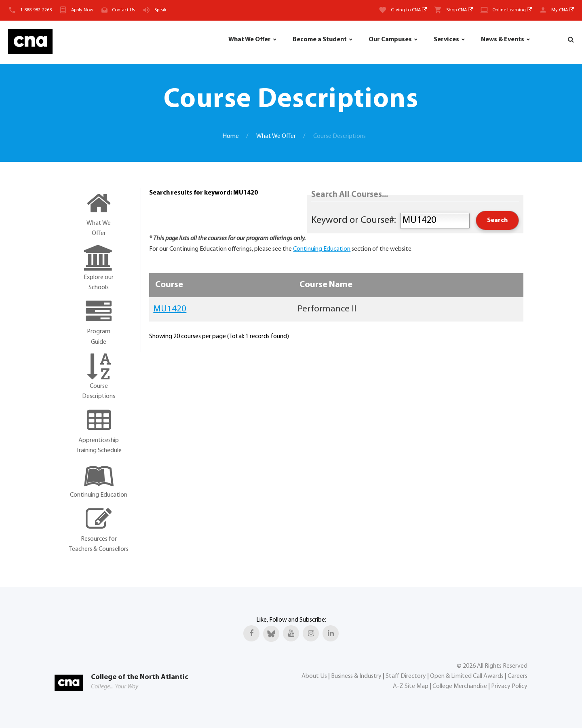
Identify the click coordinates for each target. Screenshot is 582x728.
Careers (518, 676)
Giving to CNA (409, 10)
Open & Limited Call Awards (467, 676)
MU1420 (170, 309)
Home (231, 136)
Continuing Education (322, 249)
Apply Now (82, 10)
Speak (160, 10)
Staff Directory (406, 676)
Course (169, 285)
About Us (314, 676)
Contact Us (123, 10)
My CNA (563, 10)
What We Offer (250, 40)
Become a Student (320, 40)
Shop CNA (460, 10)
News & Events (503, 40)
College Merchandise (460, 686)
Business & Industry (356, 676)
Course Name (326, 285)
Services (446, 40)
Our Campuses (390, 40)
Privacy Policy (509, 686)
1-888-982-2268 (36, 10)
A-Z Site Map (411, 686)
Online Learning (512, 10)
